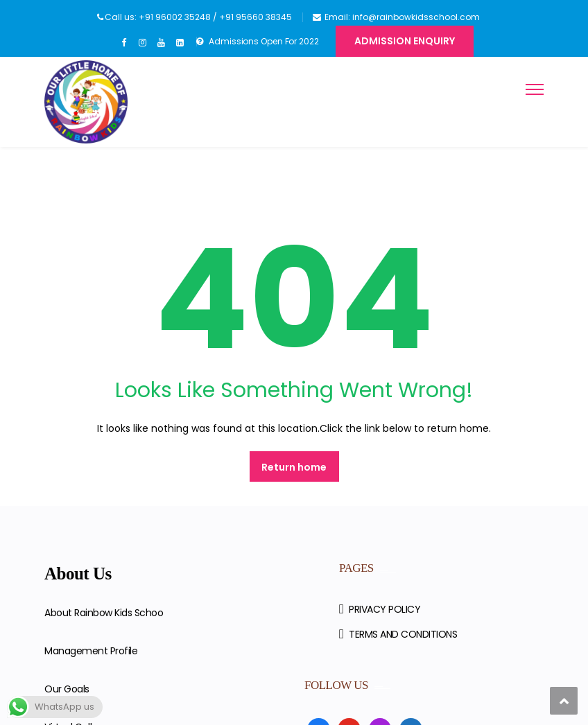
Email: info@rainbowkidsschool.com (402, 17)
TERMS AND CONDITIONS (403, 634)
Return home (294, 467)
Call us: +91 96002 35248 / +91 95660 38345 (198, 17)
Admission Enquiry (405, 41)
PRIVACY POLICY (384, 609)
